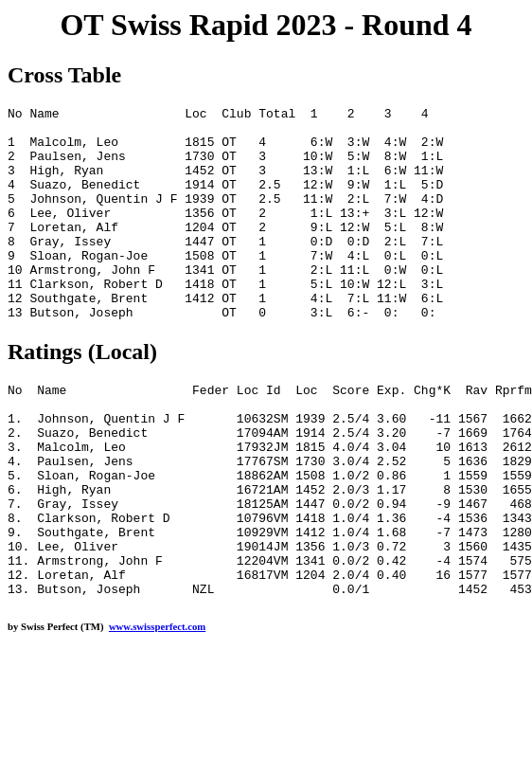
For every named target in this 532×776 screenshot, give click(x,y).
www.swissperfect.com (157, 712)
